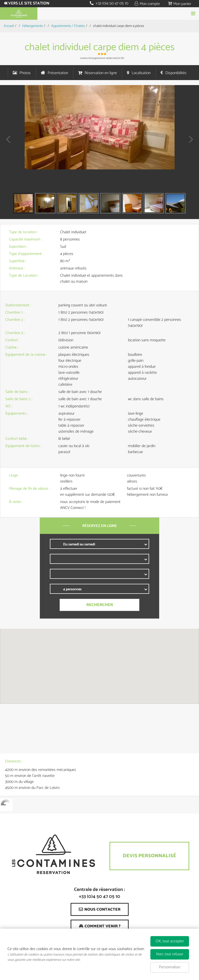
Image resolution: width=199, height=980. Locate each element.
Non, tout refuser (170, 954)
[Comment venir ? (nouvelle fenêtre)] (100, 926)
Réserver (99, 13)
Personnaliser (170, 967)
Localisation (141, 73)
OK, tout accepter (170, 941)
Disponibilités (176, 73)
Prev (6, 143)
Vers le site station (29, 3)
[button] (180, 4)
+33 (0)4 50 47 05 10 (112, 3)
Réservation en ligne (101, 73)
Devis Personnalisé (149, 856)
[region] (99, 666)
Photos (25, 73)
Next (189, 143)
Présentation (58, 73)
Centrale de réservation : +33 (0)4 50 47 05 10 (99, 893)
